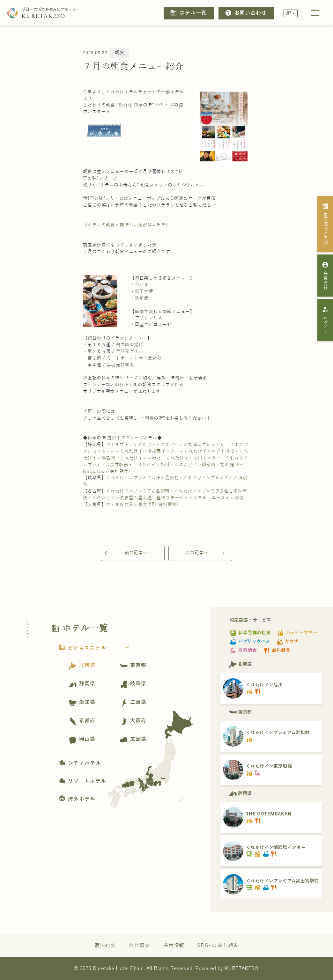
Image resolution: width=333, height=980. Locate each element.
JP (289, 13)
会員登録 (326, 276)
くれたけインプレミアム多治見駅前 (142, 478)
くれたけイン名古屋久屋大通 (122, 498)
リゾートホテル (82, 781)
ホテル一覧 (188, 13)
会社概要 (139, 945)
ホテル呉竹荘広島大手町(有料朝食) (142, 505)
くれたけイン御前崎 (195, 465)
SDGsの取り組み (218, 945)
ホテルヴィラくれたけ (129, 445)
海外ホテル (77, 799)
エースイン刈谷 (228, 498)
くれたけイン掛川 (151, 465)
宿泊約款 (105, 945)
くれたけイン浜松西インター (149, 451)
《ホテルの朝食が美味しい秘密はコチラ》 (127, 225)
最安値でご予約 (326, 224)
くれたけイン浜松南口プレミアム (190, 445)
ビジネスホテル (96, 648)
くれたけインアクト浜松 (209, 451)
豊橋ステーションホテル (181, 498)
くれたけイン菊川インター (193, 458)
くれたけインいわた (140, 458)
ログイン (326, 320)
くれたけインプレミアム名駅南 (138, 491)
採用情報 (174, 945)
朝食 (119, 53)
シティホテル (80, 763)
